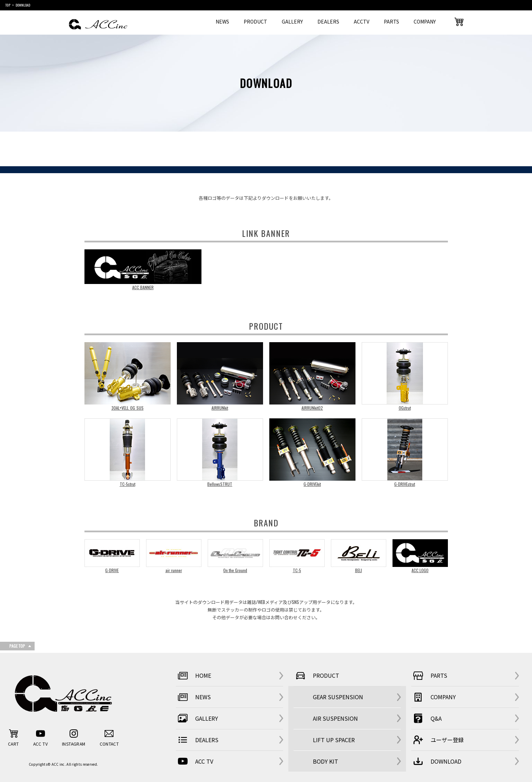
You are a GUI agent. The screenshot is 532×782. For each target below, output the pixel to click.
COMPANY (425, 21)
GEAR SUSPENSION (338, 697)
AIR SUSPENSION (335, 718)
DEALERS (328, 21)
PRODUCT (255, 21)
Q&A (426, 718)
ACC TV (195, 761)
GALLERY (292, 21)
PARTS (391, 21)
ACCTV (362, 21)
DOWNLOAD (436, 761)
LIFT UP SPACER (334, 740)
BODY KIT (326, 761)
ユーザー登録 (438, 740)
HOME (193, 676)
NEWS (222, 21)
